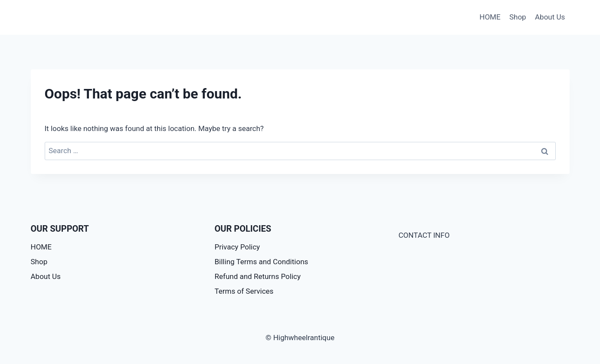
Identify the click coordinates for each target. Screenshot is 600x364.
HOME (490, 17)
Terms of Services (244, 291)
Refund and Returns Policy (258, 276)
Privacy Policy (238, 247)
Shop (518, 17)
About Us (550, 17)
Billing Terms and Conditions (262, 262)
